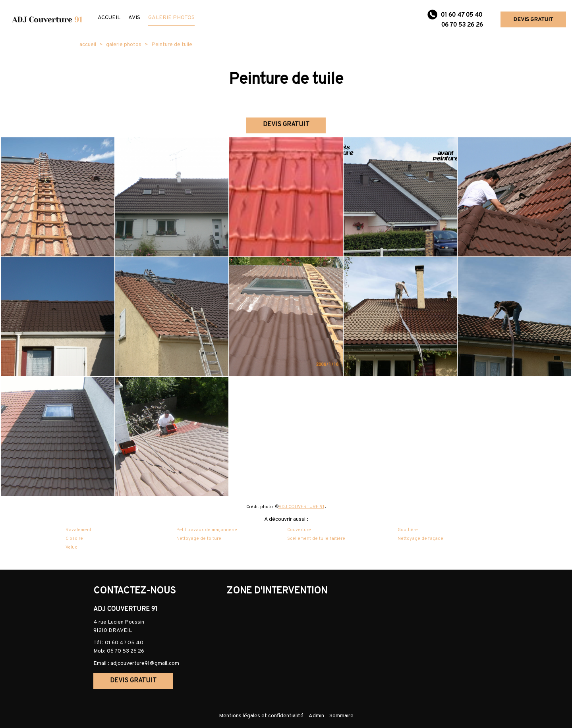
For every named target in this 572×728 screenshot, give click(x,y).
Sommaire (341, 716)
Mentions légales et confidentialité (261, 716)
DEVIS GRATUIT (533, 20)
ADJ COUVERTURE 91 (301, 507)
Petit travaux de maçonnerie (207, 530)
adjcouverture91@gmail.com (145, 663)
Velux (71, 547)
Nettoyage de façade (420, 539)
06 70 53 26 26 (126, 651)
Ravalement (78, 530)
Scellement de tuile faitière (316, 539)
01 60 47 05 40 (124, 643)
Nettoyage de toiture (199, 539)
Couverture (299, 530)
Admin (316, 716)
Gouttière (408, 530)
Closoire (74, 539)
